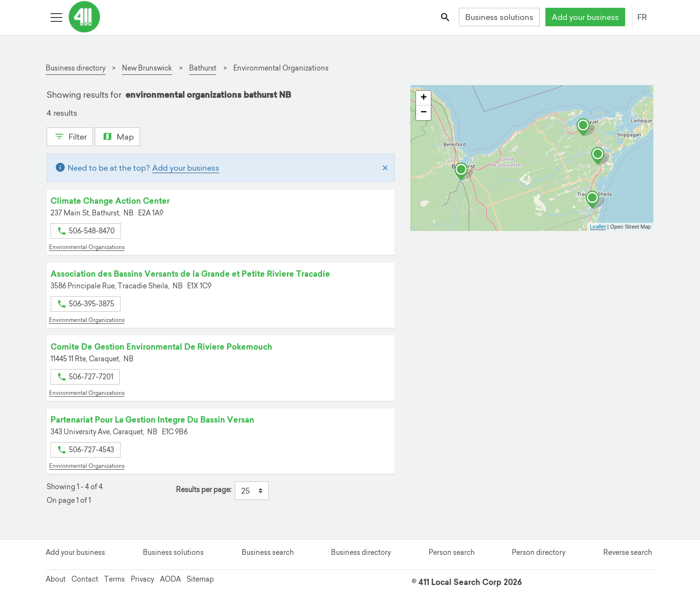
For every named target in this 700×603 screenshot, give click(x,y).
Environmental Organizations (87, 247)
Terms (114, 579)
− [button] (424, 113)
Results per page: (204, 490)
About (56, 579)
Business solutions (499, 17)
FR (642, 17)
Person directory (539, 552)
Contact (85, 579)
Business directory (361, 552)
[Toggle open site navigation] (56, 17)
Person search (452, 552)
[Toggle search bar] (446, 17)
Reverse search (628, 552)
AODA (170, 579)
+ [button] (424, 98)
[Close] (385, 168)
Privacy (142, 579)
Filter (70, 136)
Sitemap (200, 579)
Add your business (585, 17)
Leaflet (598, 227)
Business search (268, 552)
